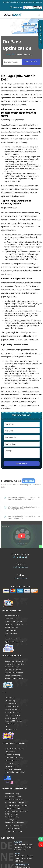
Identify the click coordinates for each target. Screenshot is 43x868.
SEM (6, 727)
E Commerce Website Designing (17, 805)
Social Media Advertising (14, 758)
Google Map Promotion (14, 676)
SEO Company (10, 701)
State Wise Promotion (13, 670)
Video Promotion (11, 619)
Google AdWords (11, 627)
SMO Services (10, 752)
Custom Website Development (16, 811)
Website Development (13, 797)
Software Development (13, 831)
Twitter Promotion (12, 766)
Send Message (22, 464)
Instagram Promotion (13, 769)
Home (8, 54)
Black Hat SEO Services (13, 721)
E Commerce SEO (11, 704)
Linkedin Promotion (12, 761)
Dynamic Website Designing (15, 802)
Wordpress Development (14, 823)
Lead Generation (11, 633)
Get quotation (31, 62)
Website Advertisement (13, 639)
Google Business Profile (14, 678)
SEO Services (9, 698)
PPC (6, 636)
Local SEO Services (12, 706)
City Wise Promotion (12, 667)
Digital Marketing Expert (14, 642)
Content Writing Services (14, 624)
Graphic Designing (12, 817)
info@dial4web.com (20, 567)
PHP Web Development (13, 826)
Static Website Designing (14, 799)
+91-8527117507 (21, 578)
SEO (13, 54)
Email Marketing (11, 630)
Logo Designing (11, 820)
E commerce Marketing (13, 622)
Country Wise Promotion (14, 673)
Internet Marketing (12, 616)
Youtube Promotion (12, 763)
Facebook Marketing (12, 755)
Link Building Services (13, 715)
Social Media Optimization (15, 749)
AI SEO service (10, 724)
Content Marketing (12, 718)
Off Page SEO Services (13, 712)
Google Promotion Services (15, 661)
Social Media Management (15, 772)
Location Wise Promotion (14, 664)
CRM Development (12, 814)
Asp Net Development (13, 828)
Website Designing (12, 794)
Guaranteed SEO (11, 730)
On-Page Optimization (13, 709)
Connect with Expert (41, 34)
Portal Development (12, 808)
